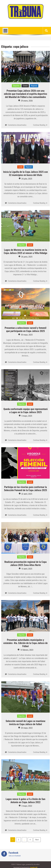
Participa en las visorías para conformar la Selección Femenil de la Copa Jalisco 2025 (25, 489)
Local (20, 167)
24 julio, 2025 (27, 179)
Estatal (25, 86)
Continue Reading (39, 125)
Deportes (16, 86)
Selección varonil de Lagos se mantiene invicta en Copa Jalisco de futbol (25, 723)
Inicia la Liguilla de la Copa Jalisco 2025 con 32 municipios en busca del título (25, 173)
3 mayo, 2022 (27, 806)
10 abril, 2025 (27, 569)
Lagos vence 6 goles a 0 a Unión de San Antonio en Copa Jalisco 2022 (25, 801)
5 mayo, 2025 (27, 416)
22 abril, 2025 (27, 494)
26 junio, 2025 (27, 257)
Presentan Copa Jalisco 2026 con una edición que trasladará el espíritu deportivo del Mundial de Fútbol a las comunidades (25, 94)
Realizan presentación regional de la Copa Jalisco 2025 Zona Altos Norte (25, 563)
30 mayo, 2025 (27, 335)
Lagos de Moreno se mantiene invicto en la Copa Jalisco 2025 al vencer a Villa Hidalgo (25, 251)
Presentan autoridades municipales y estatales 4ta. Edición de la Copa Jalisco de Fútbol (25, 643)
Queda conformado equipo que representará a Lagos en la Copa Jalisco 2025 (26, 411)
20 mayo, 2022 (27, 728)
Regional (34, 86)
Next (37, 840)
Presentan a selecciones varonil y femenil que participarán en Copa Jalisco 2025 (25, 329)
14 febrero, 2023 (27, 650)
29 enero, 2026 (27, 101)
